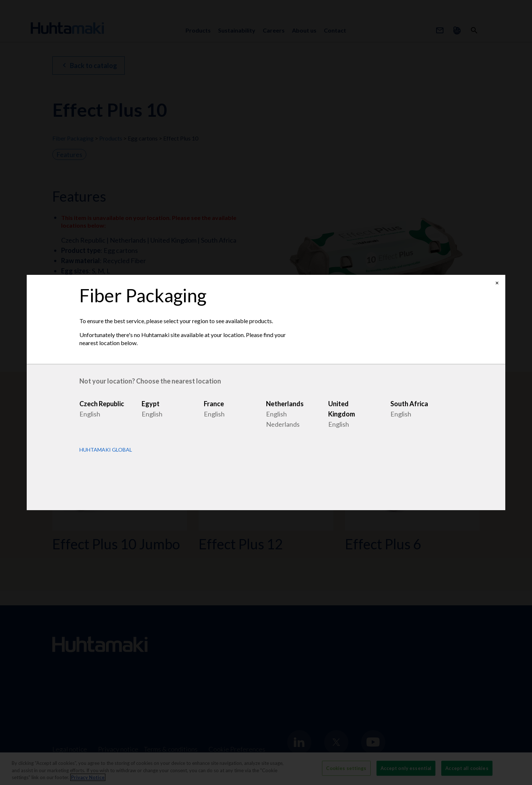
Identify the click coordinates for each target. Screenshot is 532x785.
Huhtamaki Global (106, 450)
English (90, 414)
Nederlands (283, 424)
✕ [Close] (497, 283)
